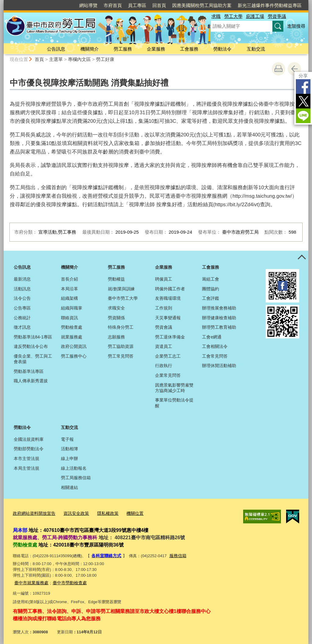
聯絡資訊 (69, 318)
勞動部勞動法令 (29, 449)
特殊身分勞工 (121, 327)
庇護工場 (255, 16)
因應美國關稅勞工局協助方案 (202, 5)
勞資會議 (164, 327)
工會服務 (189, 49)
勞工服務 (123, 49)
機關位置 (128, 513)
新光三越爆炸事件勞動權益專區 (270, 5)
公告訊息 (56, 49)
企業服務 (156, 49)
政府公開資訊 (74, 346)
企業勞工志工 (168, 356)
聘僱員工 (164, 279)
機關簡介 (90, 49)
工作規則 (164, 308)
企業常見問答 (168, 375)
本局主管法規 (27, 468)
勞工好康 (105, 59)
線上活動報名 (74, 468)
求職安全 (116, 308)
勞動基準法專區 (29, 371)
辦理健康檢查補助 (219, 318)
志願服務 (116, 337)
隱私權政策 (102, 513)
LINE (303, 116)
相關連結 (69, 487)
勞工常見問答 (121, 356)
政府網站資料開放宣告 (33, 513)
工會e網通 (212, 337)
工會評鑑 (211, 298)
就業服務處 (72, 337)
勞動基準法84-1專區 (33, 337)
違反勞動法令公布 (31, 346)
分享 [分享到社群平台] (303, 76)
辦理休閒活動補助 (219, 366)
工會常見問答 (215, 356)
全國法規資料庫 (29, 439)
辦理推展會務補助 (219, 308)
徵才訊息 (22, 327)
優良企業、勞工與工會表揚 (33, 359)
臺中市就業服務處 (30, 580)
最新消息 (22, 279)
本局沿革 (69, 289)
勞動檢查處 (72, 327)
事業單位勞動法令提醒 (174, 403)
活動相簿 (69, 449)
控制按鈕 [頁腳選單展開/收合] (302, 257)
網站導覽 (88, 5)
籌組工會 (211, 279)
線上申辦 (69, 458)
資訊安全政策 (72, 513)
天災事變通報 (168, 318)
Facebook (303, 87)
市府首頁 (113, 5)
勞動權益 (116, 279)
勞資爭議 (277, 16)
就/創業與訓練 (121, 289)
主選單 (56, 59)
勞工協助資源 (121, 346)
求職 (216, 16)
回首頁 (159, 5)
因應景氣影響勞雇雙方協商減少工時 (174, 388)
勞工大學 (233, 16)
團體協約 (211, 289)
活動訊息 (22, 289)
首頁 (39, 59)
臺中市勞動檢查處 (66, 580)
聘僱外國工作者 (170, 289)
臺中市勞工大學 (123, 298)
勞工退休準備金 (170, 337)
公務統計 (22, 318)
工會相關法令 (215, 346)
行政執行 (164, 366)
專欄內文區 (79, 59)
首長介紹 (69, 279)
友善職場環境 (168, 298)
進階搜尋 (296, 26)
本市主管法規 (27, 458)
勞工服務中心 (74, 356)
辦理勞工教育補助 (219, 327)
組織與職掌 (72, 308)
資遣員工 (164, 346)
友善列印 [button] (278, 69)
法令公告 (22, 298)
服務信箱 (175, 554)
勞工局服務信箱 (76, 478)
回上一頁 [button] (294, 69)
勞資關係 (116, 318)
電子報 (67, 439)
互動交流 (256, 49)
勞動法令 (222, 49)
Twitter (303, 101)
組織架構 (69, 298)
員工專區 (137, 5)
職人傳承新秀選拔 (31, 381)
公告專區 (22, 308)
